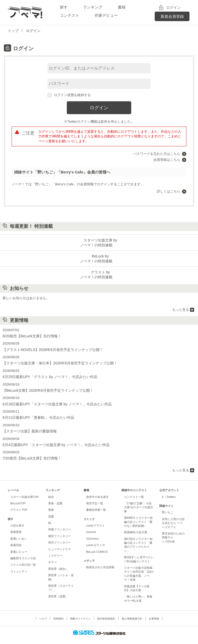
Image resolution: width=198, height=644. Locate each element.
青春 (51, 504)
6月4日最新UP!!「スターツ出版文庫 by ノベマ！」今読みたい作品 (52, 440)
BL (50, 517)
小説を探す (17, 520)
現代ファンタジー (60, 537)
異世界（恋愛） (58, 590)
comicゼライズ (96, 539)
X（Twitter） (170, 491)
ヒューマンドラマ (60, 543)
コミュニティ (19, 565)
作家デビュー (106, 15)
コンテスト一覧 (134, 491)
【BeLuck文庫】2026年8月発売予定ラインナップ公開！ (45, 387)
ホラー (52, 556)
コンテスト (69, 15)
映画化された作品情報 (100, 562)
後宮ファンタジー (60, 530)
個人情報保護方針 (132, 613)
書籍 (122, 7)
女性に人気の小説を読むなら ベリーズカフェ (173, 517)
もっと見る (181, 308)
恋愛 (51, 511)
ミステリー (55, 550)
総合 (51, 491)
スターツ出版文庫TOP (24, 491)
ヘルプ (43, 613)
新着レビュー (19, 546)
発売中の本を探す (97, 491)
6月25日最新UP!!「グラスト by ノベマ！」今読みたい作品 (47, 373)
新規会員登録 (172, 16)
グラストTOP (19, 504)
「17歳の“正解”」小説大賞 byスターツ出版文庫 (139, 501)
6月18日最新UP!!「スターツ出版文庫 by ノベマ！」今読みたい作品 (53, 400)
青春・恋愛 (55, 497)
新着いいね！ (19, 533)
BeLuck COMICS (97, 546)
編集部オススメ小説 (23, 552)
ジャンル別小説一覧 (23, 559)
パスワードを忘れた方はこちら (157, 154)
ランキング (93, 7)
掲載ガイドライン (80, 613)
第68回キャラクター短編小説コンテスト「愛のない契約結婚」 (138, 516)
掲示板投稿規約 (106, 613)
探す (64, 7)
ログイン (174, 7)
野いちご (168, 507)
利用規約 (59, 613)
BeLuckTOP (18, 497)
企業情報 (154, 613)
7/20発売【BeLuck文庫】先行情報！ (30, 453)
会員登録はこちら (167, 160)
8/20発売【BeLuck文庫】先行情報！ (30, 334)
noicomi (91, 526)
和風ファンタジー (60, 524)
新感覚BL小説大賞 (136, 526)
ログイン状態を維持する (69, 95)
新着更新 (16, 526)
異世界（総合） (58, 563)
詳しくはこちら (168, 191)
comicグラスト (96, 520)
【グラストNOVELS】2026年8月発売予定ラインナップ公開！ (49, 347)
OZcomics (92, 533)
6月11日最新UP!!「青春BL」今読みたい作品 (36, 413)
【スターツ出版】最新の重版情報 (28, 426)
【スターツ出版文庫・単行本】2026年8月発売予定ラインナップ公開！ (56, 360)
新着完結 (16, 539)
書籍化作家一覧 (96, 504)
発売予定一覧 (95, 497)
